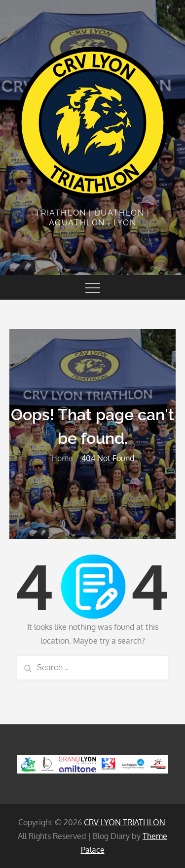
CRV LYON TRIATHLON (125, 822)
